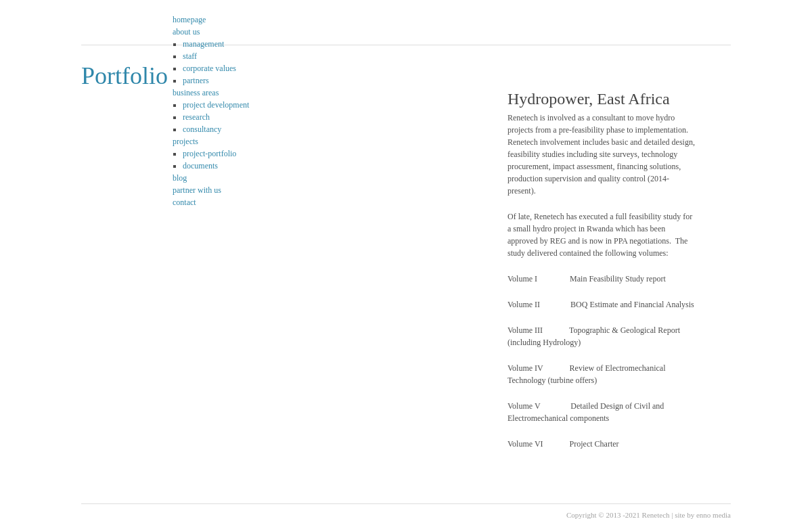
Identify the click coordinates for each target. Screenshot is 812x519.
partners (196, 81)
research (196, 117)
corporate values (209, 68)
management (203, 44)
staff (190, 56)
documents (200, 166)
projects (185, 141)
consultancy (202, 129)
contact (184, 202)
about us (186, 32)
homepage (189, 20)
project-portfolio (209, 154)
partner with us (197, 190)
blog (180, 178)
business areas (196, 93)
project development (216, 105)
